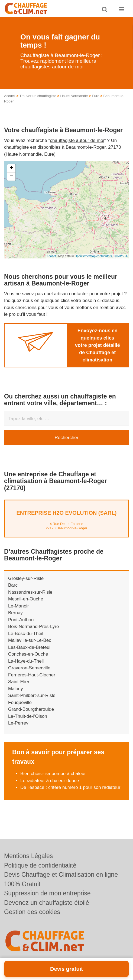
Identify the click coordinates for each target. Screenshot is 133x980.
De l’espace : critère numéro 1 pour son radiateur (70, 787)
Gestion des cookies (32, 912)
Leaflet (51, 256)
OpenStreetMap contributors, (94, 256)
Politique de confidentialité (40, 865)
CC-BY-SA (121, 256)
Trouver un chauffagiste (38, 96)
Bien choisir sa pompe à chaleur (53, 774)
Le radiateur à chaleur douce (50, 781)
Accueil (10, 96)
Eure (95, 96)
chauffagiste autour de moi (77, 140)
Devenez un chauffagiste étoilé (47, 903)
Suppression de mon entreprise (47, 893)
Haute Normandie (74, 96)
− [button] (12, 177)
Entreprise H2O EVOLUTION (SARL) (66, 513)
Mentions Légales (28, 856)
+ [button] (12, 168)
